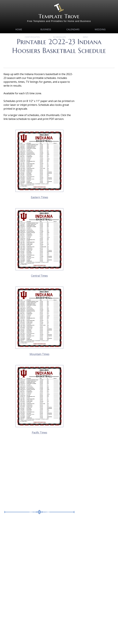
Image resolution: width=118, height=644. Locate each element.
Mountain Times (39, 354)
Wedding (100, 29)
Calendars (73, 29)
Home (19, 29)
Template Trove (59, 16)
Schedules (59, 37)
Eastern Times (39, 197)
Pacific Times (39, 433)
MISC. (86, 37)
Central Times (39, 276)
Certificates (32, 37)
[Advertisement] (31, 473)
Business (46, 29)
